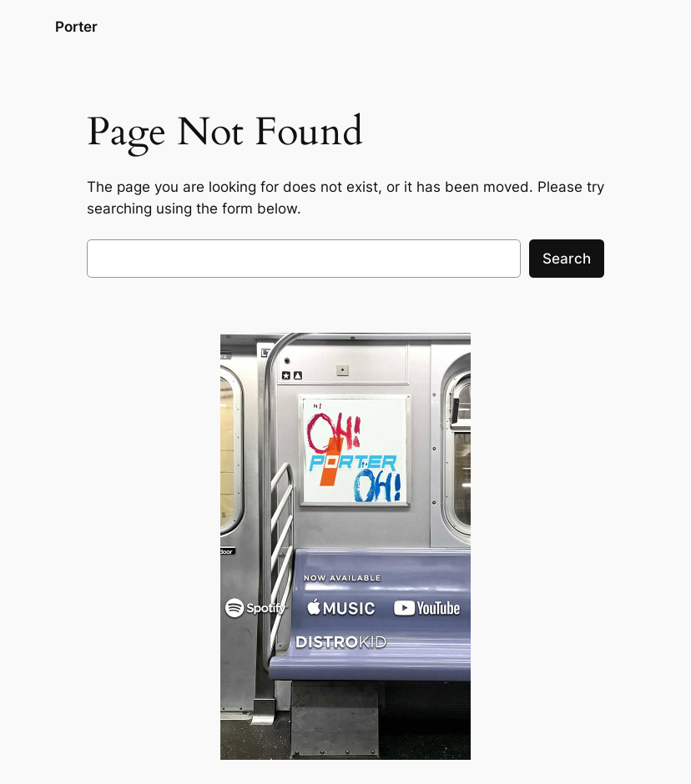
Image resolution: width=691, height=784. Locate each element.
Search (567, 259)
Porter (76, 27)
